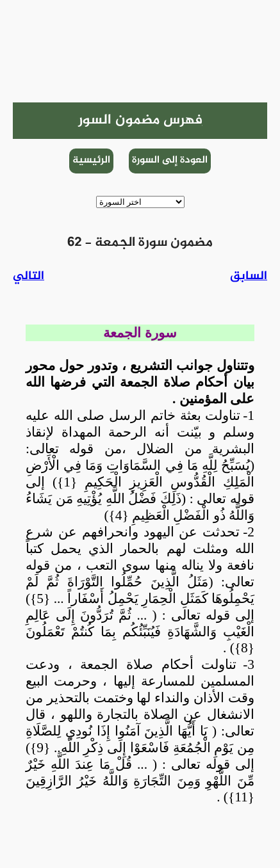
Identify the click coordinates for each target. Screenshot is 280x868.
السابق (249, 276)
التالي (29, 276)
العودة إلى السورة (170, 160)
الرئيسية (91, 160)
